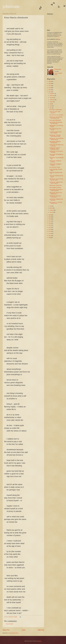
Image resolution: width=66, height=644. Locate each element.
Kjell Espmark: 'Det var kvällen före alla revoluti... (56, 123)
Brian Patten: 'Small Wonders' (56, 110)
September (52, 100)
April (51, 206)
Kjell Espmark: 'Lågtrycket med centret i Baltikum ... (56, 183)
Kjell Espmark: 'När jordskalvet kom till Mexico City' (56, 118)
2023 (50, 88)
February (52, 210)
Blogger (40, 641)
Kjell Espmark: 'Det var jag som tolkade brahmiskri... (56, 190)
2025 (50, 84)
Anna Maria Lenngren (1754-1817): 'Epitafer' (56, 132)
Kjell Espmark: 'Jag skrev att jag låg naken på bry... (56, 179)
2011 (50, 233)
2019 (50, 217)
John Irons (58, 69)
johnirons (11, 6)
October (52, 98)
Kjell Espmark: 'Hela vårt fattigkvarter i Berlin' (55, 148)
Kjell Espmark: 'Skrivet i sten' (56, 185)
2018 (50, 219)
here (59, 36)
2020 (50, 215)
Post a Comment (10, 624)
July (51, 104)
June (51, 106)
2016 (50, 223)
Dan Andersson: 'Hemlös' (55, 167)
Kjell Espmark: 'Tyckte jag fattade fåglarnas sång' (55, 136)
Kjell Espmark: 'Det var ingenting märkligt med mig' (56, 139)
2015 (50, 225)
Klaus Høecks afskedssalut (55, 120)
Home (24, 630)
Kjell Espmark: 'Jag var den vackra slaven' (55, 196)
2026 (50, 81)
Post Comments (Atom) (13, 633)
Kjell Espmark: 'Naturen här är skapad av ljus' (56, 193)
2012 (50, 231)
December (52, 94)
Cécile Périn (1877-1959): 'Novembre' (55, 112)
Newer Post (6, 630)
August (51, 102)
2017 (50, 221)
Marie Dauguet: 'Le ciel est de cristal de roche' (56, 203)
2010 (50, 236)
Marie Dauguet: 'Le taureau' (55, 187)
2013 (50, 229)
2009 (50, 238)
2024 (50, 86)
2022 (50, 90)
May (51, 108)
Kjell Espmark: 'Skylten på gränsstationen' (55, 142)
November (52, 96)
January (52, 212)
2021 (50, 92)
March (51, 208)
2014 (50, 227)
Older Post (41, 630)
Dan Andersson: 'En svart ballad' (56, 115)
